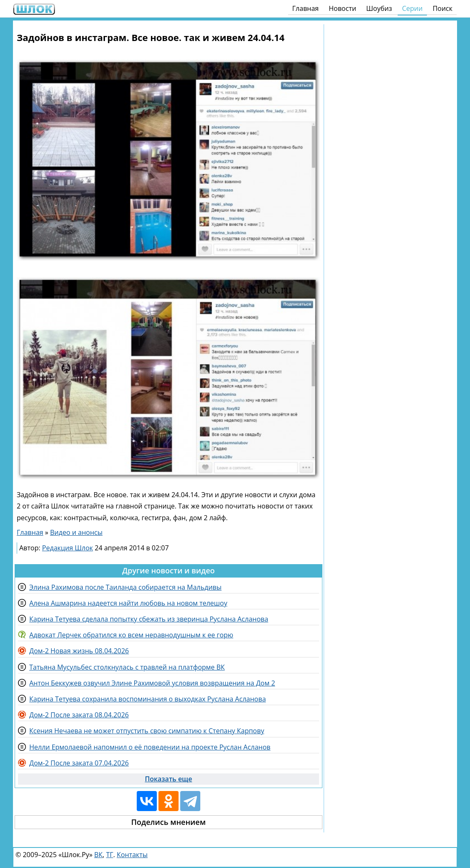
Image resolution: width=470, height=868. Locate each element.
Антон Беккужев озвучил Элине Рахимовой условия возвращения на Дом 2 (152, 683)
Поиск (443, 8)
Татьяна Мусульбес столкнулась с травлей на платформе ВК (127, 667)
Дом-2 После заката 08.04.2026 (79, 715)
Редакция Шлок (68, 548)
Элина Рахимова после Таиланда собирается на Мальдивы (125, 587)
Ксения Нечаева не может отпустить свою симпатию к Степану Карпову (147, 731)
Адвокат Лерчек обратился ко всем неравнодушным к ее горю (131, 635)
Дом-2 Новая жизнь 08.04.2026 (79, 651)
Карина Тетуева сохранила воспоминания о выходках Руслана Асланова (148, 699)
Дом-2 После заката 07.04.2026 (79, 763)
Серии (412, 8)
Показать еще (168, 779)
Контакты (132, 855)
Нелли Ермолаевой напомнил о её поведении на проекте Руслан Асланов (150, 747)
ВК (98, 855)
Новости (342, 8)
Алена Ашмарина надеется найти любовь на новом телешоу (128, 603)
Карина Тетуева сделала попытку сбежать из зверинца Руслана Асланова (149, 619)
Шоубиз (379, 8)
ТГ (110, 855)
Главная (305, 8)
